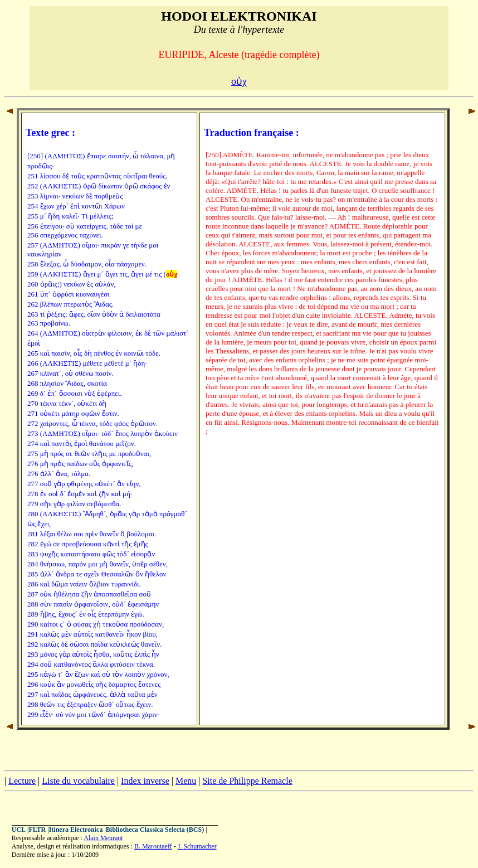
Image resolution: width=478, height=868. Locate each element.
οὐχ (239, 81)
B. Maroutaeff (153, 846)
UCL (19, 830)
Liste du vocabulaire (78, 781)
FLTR (37, 830)
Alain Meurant (103, 838)
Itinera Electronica (76, 830)
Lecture (22, 781)
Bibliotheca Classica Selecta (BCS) (155, 830)
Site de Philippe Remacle (247, 781)
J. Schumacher (197, 846)
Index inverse (145, 781)
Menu (186, 781)
